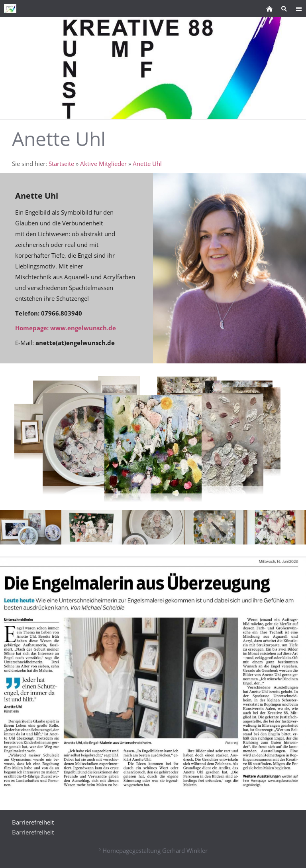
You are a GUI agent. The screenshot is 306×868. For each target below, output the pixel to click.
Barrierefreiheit (33, 832)
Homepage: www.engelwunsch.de (66, 328)
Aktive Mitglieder (103, 164)
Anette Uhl (147, 164)
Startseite (61, 164)
